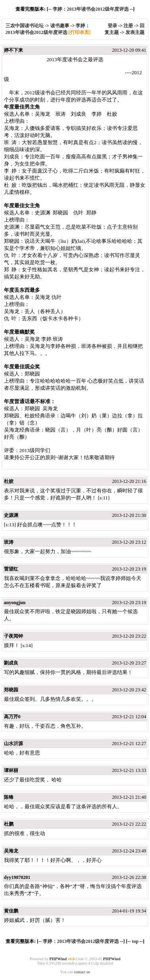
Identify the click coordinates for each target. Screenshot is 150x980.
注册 (128, 26)
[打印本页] (80, 32)
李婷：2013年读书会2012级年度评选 (91, 9)
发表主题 (135, 32)
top (135, 941)
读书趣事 (60, 26)
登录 (112, 26)
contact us (82, 972)
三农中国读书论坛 (25, 26)
